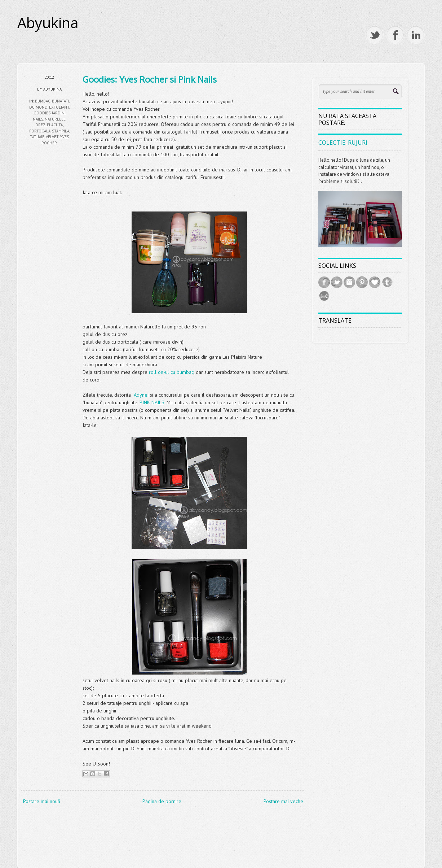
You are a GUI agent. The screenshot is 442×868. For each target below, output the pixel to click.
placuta (55, 125)
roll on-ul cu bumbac (171, 372)
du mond (38, 107)
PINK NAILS (152, 402)
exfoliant (59, 107)
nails (38, 119)
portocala (40, 131)
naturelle (55, 119)
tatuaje (37, 137)
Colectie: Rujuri (343, 143)
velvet (52, 137)
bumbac (43, 101)
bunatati (61, 101)
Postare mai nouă (42, 801)
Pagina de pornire (162, 801)
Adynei (141, 395)
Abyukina (48, 23)
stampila (61, 131)
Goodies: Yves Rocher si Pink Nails (150, 79)
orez (40, 125)
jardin (58, 113)
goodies (42, 113)
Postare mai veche (283, 801)
